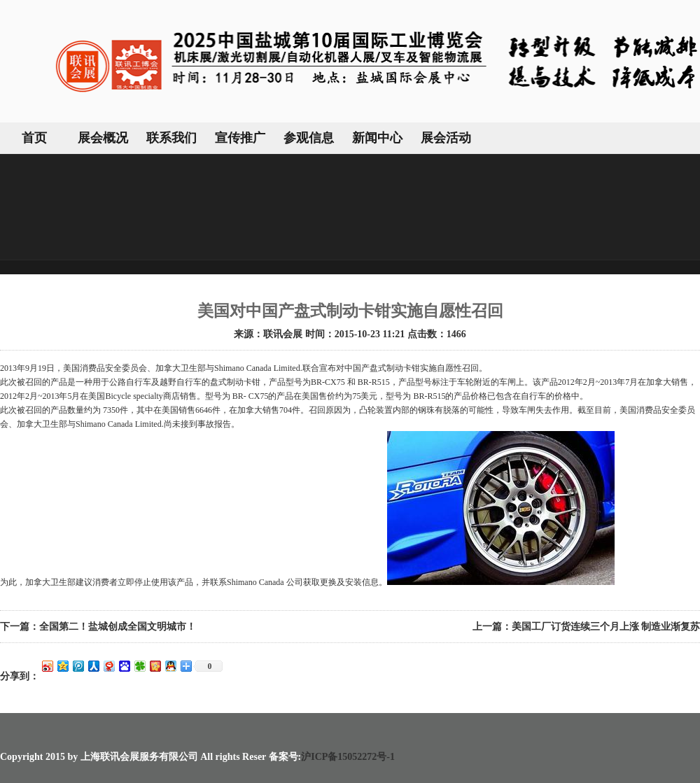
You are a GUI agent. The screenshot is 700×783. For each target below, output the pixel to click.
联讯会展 (283, 334)
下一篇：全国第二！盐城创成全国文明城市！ (98, 627)
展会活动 (446, 138)
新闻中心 (377, 138)
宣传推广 (240, 138)
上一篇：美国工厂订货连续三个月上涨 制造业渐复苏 (587, 627)
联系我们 (171, 138)
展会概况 (103, 138)
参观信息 (309, 138)
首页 (34, 138)
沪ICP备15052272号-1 (348, 757)
